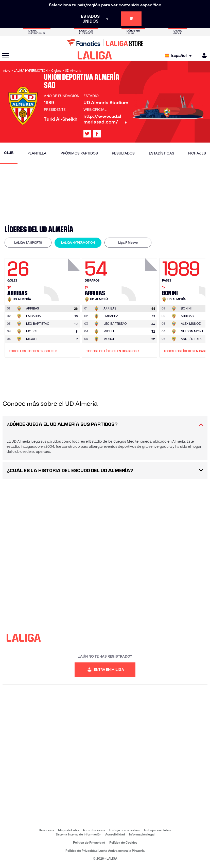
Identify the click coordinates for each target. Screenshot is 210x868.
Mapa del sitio (68, 830)
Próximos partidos (79, 153)
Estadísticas (162, 153)
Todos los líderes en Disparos (113, 351)
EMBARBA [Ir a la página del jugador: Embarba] (33, 316)
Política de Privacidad (89, 842)
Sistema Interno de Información (78, 834)
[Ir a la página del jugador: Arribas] (63, 278)
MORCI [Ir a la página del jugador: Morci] (31, 331)
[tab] (28, 243)
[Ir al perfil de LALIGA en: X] (87, 134)
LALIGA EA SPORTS (28, 243)
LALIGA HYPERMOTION (78, 243)
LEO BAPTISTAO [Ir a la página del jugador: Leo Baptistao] (38, 324)
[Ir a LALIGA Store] (105, 43)
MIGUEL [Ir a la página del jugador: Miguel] (32, 339)
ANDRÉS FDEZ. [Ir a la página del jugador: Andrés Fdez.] (191, 339)
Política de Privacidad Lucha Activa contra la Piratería (105, 851)
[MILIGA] (203, 56)
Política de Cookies (123, 842)
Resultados (123, 153)
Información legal (142, 834)
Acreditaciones (94, 830)
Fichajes (197, 153)
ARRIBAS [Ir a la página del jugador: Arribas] (187, 316)
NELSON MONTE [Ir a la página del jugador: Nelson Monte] (193, 331)
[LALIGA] (95, 55)
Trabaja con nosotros (124, 830)
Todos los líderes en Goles (33, 351)
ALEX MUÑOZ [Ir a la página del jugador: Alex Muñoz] (191, 324)
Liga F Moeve (128, 243)
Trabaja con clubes (157, 830)
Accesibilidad (115, 834)
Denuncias (46, 830)
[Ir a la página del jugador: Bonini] (186, 308)
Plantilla (37, 153)
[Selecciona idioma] (180, 56)
